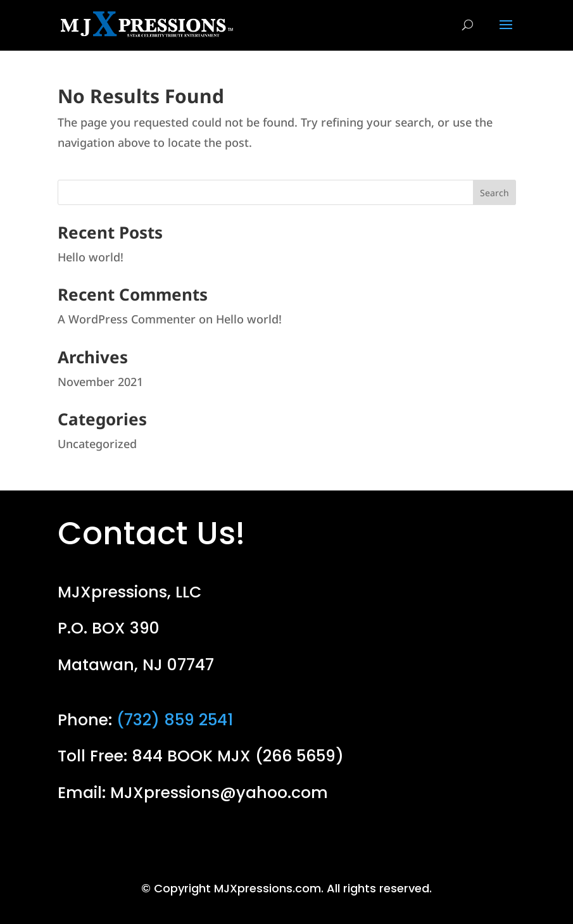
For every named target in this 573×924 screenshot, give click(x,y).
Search (494, 193)
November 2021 (100, 382)
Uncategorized (97, 444)
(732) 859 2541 (175, 720)
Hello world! (91, 257)
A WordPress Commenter (127, 319)
